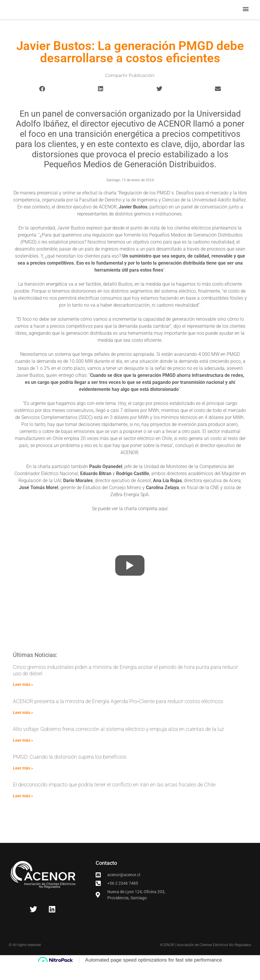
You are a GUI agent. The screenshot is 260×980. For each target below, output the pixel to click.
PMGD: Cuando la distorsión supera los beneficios (70, 771)
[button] (246, 16)
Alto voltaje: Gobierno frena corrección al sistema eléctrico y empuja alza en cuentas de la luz (118, 744)
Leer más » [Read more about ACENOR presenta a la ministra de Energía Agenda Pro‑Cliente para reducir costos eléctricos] (23, 727)
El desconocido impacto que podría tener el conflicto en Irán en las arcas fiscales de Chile (114, 799)
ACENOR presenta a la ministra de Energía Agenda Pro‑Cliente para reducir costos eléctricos (118, 716)
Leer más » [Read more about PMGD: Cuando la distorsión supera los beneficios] (23, 783)
